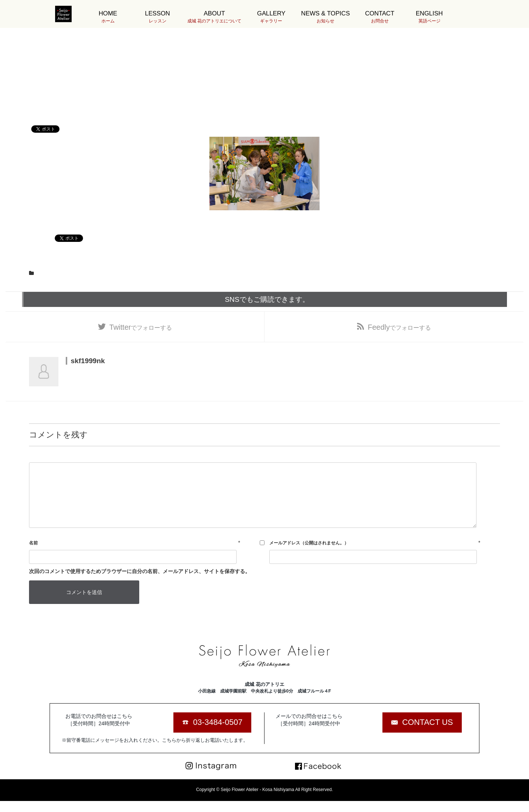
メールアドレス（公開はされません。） (309, 543)
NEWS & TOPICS (326, 17)
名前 (33, 543)
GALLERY (271, 17)
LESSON (157, 17)
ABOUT (214, 17)
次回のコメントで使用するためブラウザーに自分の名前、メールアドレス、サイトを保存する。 (140, 571)
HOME (108, 17)
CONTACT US (428, 722)
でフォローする (141, 327)
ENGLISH (429, 17)
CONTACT (380, 17)
